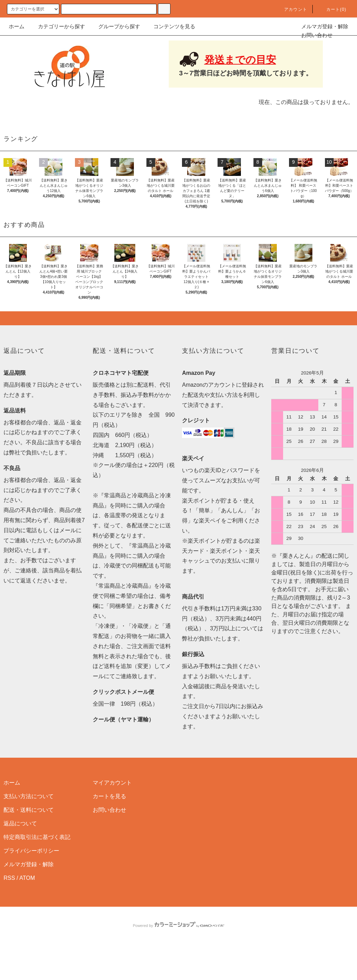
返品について (20, 858)
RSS (9, 912)
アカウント (291, 9)
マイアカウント (112, 817)
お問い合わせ (313, 35)
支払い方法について (29, 830)
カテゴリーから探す (57, 26)
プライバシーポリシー (31, 885)
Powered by (178, 960)
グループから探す (115, 26)
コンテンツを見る (170, 26)
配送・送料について (29, 844)
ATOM (27, 912)
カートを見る (109, 830)
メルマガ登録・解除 (321, 26)
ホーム (17, 26)
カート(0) (332, 9)
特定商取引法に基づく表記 (37, 871)
